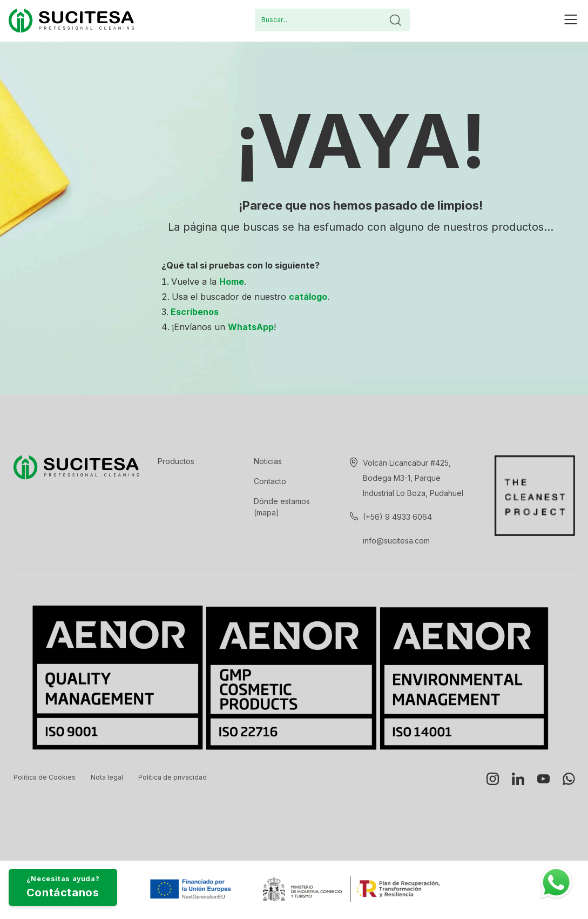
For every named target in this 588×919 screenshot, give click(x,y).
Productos (176, 461)
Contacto (270, 481)
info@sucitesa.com (396, 541)
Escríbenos (195, 312)
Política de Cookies (45, 777)
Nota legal (107, 777)
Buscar (395, 20)
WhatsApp (251, 327)
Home (232, 281)
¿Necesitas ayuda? (98, 877)
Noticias (268, 461)
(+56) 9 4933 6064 (397, 517)
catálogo (308, 297)
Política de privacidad (173, 777)
